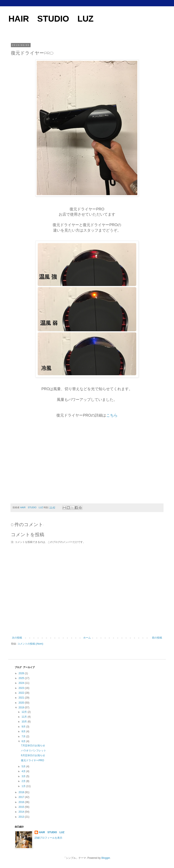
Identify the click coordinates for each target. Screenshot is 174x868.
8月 (24, 731)
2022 (22, 693)
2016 (22, 802)
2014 (22, 812)
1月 (24, 786)
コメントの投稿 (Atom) (30, 644)
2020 (22, 703)
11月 (25, 717)
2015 (22, 807)
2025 (22, 678)
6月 (24, 741)
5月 (24, 766)
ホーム (87, 638)
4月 (24, 771)
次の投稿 (17, 638)
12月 (25, 712)
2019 (22, 708)
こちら (112, 415)
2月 (24, 781)
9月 (24, 727)
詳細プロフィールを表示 (48, 838)
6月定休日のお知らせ (33, 755)
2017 (22, 797)
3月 (24, 776)
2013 (22, 817)
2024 (22, 683)
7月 (24, 736)
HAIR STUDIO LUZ (51, 19)
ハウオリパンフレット (34, 751)
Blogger (106, 858)
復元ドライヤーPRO (32, 760)
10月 (25, 722)
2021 (22, 698)
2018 (22, 792)
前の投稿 (157, 638)
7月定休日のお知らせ (33, 745)
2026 (22, 673)
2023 (22, 688)
